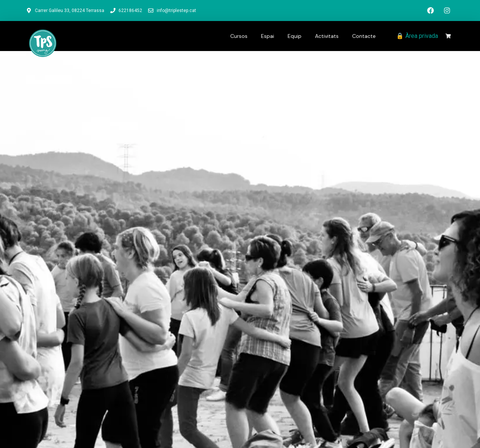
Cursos (239, 36)
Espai (268, 36)
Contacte (364, 36)
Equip (295, 36)
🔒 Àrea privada (417, 36)
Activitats (327, 36)
